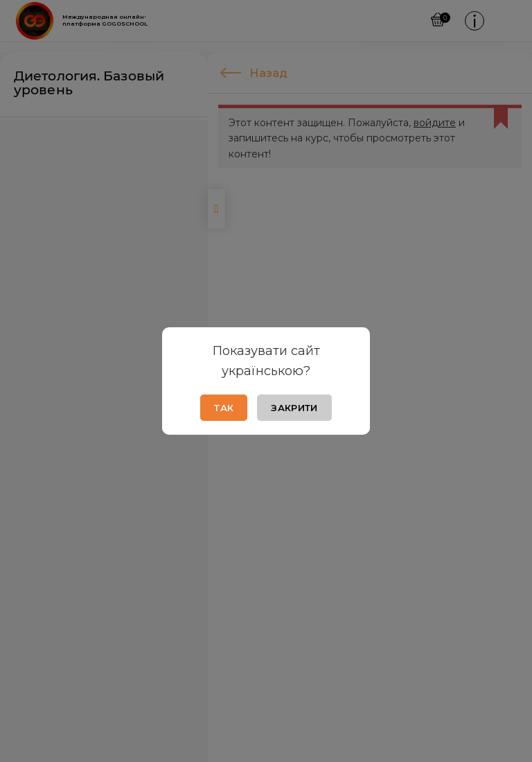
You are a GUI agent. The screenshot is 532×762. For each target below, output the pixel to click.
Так (224, 408)
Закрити (294, 408)
